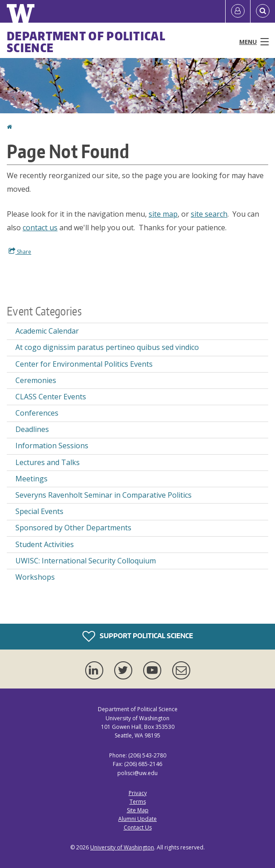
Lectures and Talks (48, 462)
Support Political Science (138, 636)
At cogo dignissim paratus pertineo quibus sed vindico (107, 347)
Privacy (138, 793)
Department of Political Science (86, 42)
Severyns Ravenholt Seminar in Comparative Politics (104, 495)
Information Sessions (52, 446)
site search (209, 214)
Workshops (35, 577)
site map (163, 214)
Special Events (39, 511)
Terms (138, 802)
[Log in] (238, 11)
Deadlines (32, 429)
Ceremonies (36, 380)
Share (20, 252)
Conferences (37, 413)
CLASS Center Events (51, 397)
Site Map (138, 810)
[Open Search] (263, 11)
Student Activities (45, 544)
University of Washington (122, 847)
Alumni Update (137, 819)
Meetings (31, 479)
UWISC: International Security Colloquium (86, 561)
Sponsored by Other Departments (73, 528)
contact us (40, 228)
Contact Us (138, 827)
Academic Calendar (47, 331)
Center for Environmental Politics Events (84, 364)
